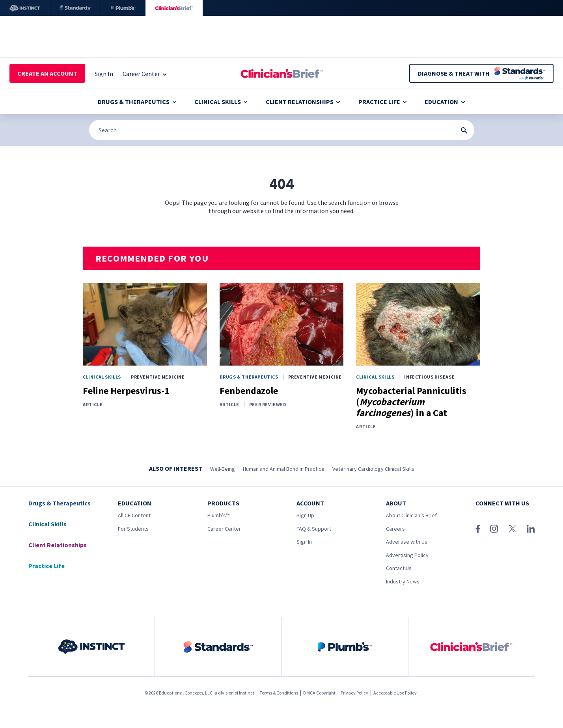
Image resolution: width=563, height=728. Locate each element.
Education (445, 102)
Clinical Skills (221, 102)
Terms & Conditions (279, 693)
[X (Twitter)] (512, 529)
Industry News (403, 581)
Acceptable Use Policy (395, 693)
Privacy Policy (354, 693)
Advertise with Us (407, 542)
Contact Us (399, 568)
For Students (133, 529)
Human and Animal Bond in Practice (284, 469)
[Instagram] (494, 529)
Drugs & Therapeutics (137, 102)
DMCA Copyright (319, 693)
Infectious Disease (429, 377)
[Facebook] (478, 529)
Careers (395, 529)
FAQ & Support (314, 529)
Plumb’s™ (218, 515)
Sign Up (305, 515)
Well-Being (223, 469)
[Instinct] (25, 8)
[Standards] (76, 8)
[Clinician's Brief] (174, 8)
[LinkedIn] (531, 529)
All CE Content (134, 515)
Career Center (224, 529)
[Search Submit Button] (464, 130)
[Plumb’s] (123, 8)
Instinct (247, 693)
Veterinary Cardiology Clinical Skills (373, 469)
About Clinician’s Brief (411, 515)
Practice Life (383, 102)
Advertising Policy (407, 555)
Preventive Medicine (158, 377)
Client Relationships (303, 102)
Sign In (304, 542)
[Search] (282, 130)
